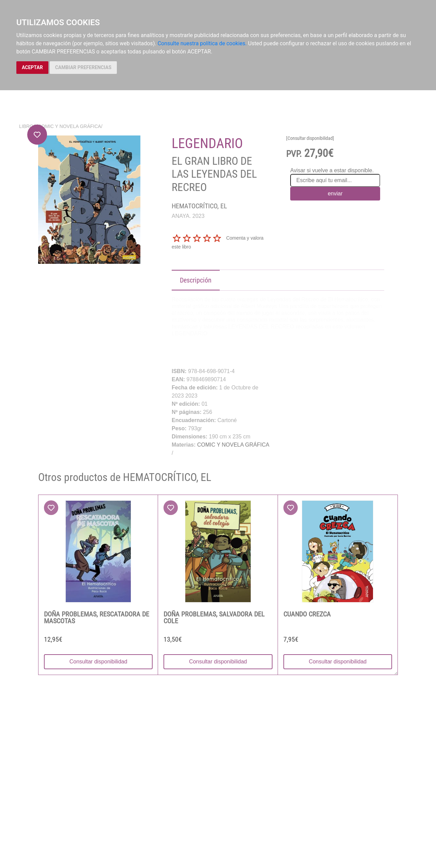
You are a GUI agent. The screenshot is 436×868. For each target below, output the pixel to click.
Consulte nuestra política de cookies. (202, 43)
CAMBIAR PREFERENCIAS (83, 67)
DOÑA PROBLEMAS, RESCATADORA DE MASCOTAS (97, 617)
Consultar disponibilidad (98, 662)
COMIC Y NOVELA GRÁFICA (69, 126)
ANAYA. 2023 (188, 216)
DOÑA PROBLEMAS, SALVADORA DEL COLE (214, 617)
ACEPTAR (32, 67)
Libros (28, 126)
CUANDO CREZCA (307, 614)
